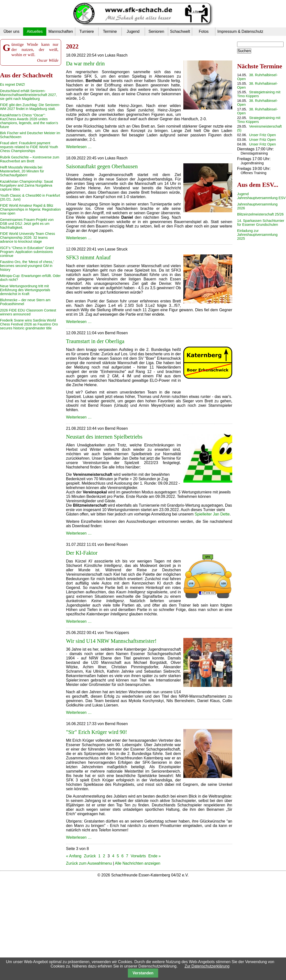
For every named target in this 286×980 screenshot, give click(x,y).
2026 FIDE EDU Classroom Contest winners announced (28, 312)
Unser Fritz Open (263, 135)
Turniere (87, 31)
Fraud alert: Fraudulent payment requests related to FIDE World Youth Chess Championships (29, 147)
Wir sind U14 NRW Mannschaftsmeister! (111, 641)
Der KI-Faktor (82, 553)
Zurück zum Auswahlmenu (89, 863)
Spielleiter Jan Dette (212, 514)
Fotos (204, 31)
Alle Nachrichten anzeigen (138, 863)
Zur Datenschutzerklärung (207, 966)
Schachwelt (180, 31)
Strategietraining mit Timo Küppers (259, 94)
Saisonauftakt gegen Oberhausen (102, 166)
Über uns (12, 31)
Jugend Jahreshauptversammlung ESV (261, 196)
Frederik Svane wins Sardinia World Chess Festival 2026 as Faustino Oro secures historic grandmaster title (29, 324)
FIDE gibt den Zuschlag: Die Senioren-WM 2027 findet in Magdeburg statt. (30, 107)
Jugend (133, 31)
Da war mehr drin (85, 64)
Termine (110, 31)
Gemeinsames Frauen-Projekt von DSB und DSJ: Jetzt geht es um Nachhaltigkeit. (27, 224)
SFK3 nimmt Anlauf (88, 257)
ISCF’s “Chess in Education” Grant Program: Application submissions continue (27, 252)
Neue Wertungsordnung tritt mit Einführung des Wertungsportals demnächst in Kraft (25, 290)
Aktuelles (35, 31)
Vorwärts (138, 856)
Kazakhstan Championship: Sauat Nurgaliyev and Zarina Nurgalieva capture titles (27, 185)
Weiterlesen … (79, 147)
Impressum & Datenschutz (240, 31)
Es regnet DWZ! (12, 84)
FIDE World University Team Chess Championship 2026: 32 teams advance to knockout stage (27, 238)
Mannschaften (61, 31)
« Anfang (74, 856)
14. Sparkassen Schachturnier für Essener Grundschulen (261, 223)
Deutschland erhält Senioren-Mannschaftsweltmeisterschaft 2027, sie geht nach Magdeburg (28, 95)
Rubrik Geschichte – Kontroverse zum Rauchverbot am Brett (30, 159)
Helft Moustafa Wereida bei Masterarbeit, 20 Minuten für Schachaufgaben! (22, 171)
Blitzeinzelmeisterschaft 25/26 (260, 214)
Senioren (156, 31)
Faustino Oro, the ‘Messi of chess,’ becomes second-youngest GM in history (27, 266)
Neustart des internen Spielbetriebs (104, 437)
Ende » (155, 856)
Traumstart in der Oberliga (95, 341)
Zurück (90, 856)
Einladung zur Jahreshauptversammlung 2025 (257, 235)
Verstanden (143, 973)
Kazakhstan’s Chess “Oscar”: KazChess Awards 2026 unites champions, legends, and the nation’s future (29, 121)
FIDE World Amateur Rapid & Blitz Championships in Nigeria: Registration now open (30, 209)
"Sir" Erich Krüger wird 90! (97, 732)
